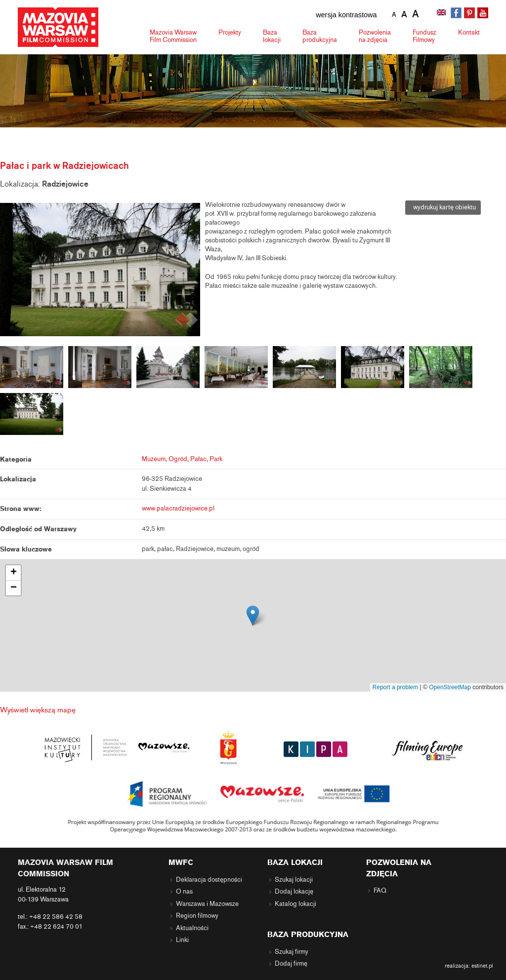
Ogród (178, 459)
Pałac (198, 459)
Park (216, 459)
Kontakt (469, 32)
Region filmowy (197, 916)
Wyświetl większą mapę (38, 710)
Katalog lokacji (295, 904)
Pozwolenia (375, 36)
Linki (182, 940)
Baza (272, 36)
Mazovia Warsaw (173, 36)
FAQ (380, 891)
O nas (184, 892)
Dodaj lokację (294, 892)
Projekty (230, 32)
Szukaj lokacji (294, 880)
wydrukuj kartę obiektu (443, 207)
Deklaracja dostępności (209, 880)
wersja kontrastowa (346, 15)
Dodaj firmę (291, 964)
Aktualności (192, 928)
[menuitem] (442, 13)
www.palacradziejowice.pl (178, 509)
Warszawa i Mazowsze (207, 904)
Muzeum (154, 459)
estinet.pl (482, 966)
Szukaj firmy (292, 952)
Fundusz (424, 36)
